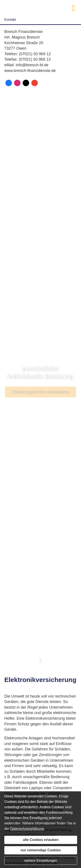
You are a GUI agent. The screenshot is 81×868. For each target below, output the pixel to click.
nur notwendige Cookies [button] (41, 850)
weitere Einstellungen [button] (41, 861)
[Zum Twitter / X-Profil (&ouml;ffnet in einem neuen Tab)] (26, 83)
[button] (40, 663)
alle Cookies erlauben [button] (41, 840)
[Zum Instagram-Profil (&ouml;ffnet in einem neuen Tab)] (17, 83)
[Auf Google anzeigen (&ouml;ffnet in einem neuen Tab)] (35, 83)
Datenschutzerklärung (27, 829)
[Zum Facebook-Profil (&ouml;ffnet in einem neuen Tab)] (9, 83)
